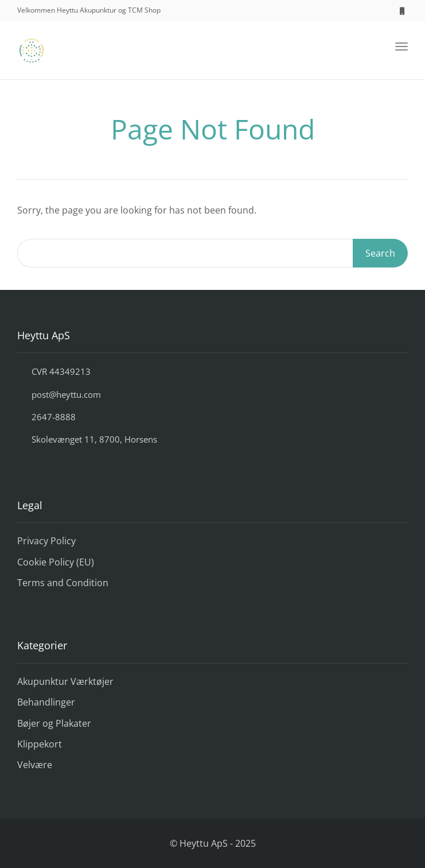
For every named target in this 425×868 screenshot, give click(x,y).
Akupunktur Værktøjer (65, 681)
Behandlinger (46, 702)
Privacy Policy (46, 541)
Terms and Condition (63, 583)
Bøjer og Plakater (54, 723)
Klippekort (40, 744)
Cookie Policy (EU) (56, 562)
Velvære (35, 765)
